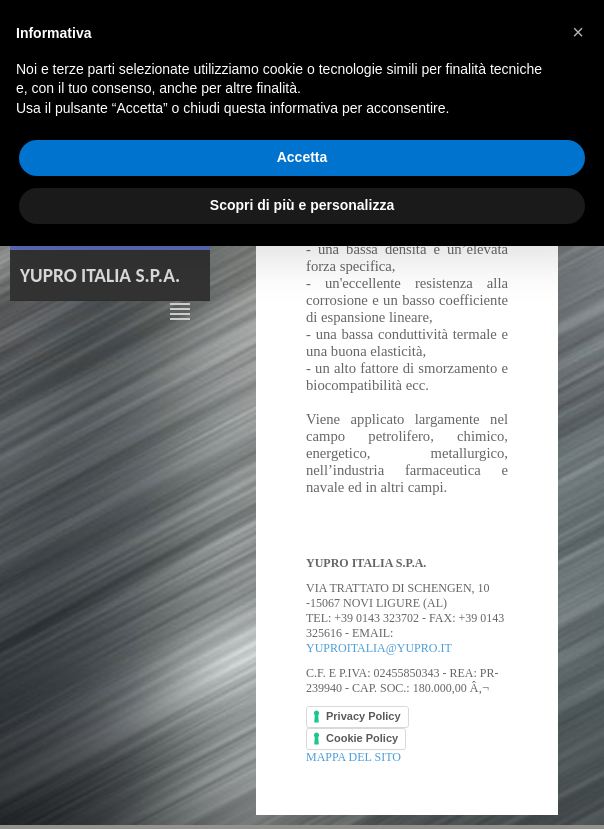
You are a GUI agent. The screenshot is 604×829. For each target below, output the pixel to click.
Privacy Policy (363, 716)
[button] (578, 32)
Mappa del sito (353, 757)
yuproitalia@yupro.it (379, 648)
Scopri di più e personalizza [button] (302, 205)
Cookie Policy (362, 738)
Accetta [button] (302, 157)
